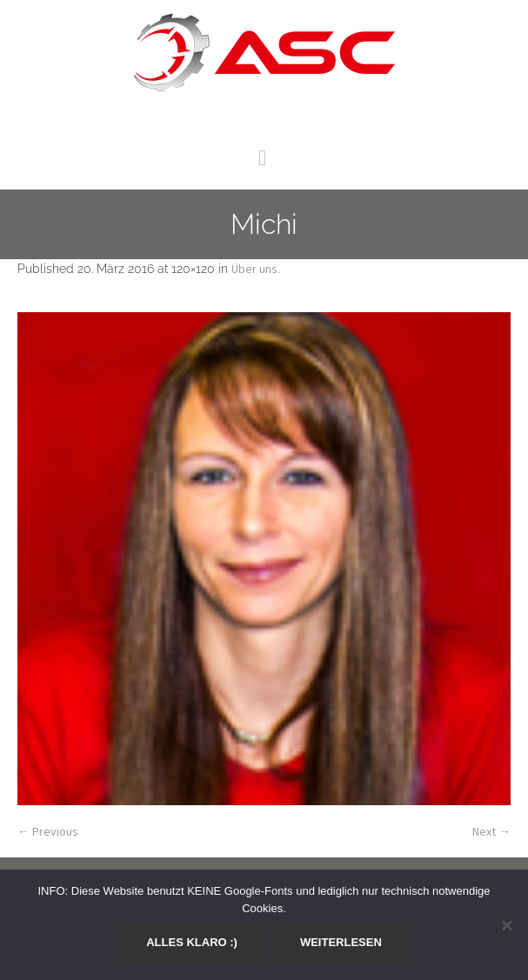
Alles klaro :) (192, 942)
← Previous (48, 831)
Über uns (254, 269)
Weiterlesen (341, 942)
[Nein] (506, 925)
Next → (491, 831)
